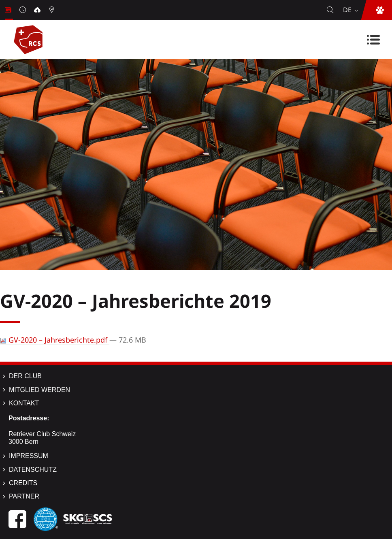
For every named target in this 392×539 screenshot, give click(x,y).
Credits (23, 483)
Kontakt (24, 403)
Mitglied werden (39, 390)
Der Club (25, 376)
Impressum (29, 456)
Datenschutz (33, 470)
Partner (24, 496)
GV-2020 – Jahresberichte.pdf (55, 340)
